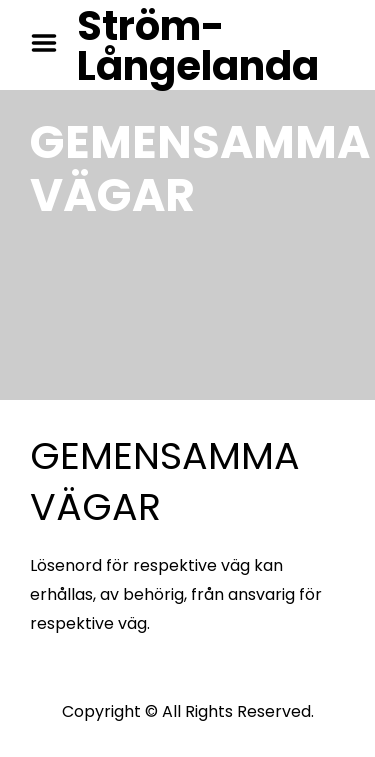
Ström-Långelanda (198, 46)
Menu (51, 43)
